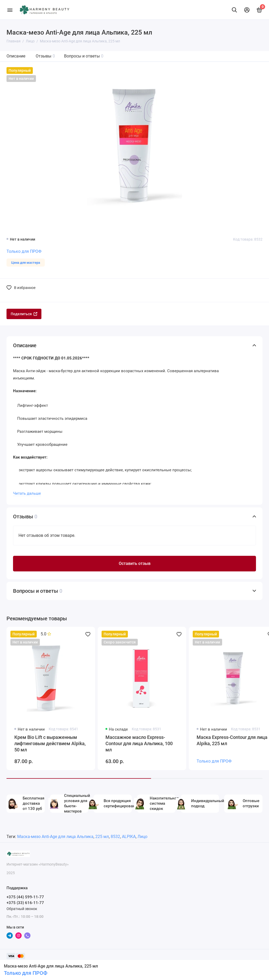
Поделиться (24, 314)
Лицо (142, 837)
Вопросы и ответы (84, 56)
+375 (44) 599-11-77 (25, 897)
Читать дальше (27, 493)
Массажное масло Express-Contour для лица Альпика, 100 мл (139, 743)
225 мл (102, 837)
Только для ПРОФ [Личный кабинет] (26, 973)
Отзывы (45, 56)
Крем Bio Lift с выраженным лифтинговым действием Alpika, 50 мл (50, 743)
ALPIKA (129, 837)
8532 (115, 837)
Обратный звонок (22, 909)
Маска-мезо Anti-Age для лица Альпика (55, 837)
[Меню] (10, 10)
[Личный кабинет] (247, 10)
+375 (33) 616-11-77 (25, 903)
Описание (16, 56)
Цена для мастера (26, 263)
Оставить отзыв (135, 563)
